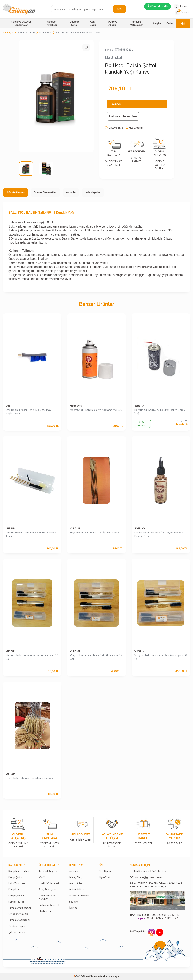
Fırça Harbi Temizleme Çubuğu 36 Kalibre (94, 533)
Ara (119, 9)
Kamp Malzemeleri (19, 871)
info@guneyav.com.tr (151, 878)
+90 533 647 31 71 (175, 843)
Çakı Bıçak (93, 23)
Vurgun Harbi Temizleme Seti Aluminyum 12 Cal (96, 657)
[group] (56, 96)
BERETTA (139, 406)
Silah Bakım (45, 33)
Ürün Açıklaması (15, 192)
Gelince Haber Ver (123, 116)
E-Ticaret (85, 976)
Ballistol (114, 57)
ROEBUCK (140, 529)
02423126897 (158, 871)
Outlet (170, 24)
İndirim (183, 24)
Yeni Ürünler (76, 884)
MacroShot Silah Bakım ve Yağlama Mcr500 (96, 410)
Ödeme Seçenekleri (45, 192)
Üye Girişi (105, 878)
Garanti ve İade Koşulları (47, 897)
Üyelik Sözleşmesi (49, 884)
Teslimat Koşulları (49, 871)
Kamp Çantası (16, 896)
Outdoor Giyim (74, 23)
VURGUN (11, 529)
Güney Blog (76, 878)
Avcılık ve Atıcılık (112, 23)
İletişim (157, 24)
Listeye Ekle (114, 128)
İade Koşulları (93, 192)
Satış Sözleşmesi (48, 890)
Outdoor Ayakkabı (52, 23)
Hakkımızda (45, 911)
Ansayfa (74, 871)
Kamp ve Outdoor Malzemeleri (21, 23)
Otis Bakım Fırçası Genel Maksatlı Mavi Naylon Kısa (29, 412)
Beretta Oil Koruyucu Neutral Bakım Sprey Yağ (160, 412)
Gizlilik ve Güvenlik (49, 905)
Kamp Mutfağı (16, 902)
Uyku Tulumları (17, 884)
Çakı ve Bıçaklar (17, 932)
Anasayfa (8, 33)
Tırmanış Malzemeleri (137, 23)
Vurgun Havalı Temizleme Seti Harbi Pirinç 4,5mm (31, 534)
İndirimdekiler (77, 890)
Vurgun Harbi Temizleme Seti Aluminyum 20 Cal (32, 657)
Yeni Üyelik (105, 871)
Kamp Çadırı (15, 878)
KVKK (42, 878)
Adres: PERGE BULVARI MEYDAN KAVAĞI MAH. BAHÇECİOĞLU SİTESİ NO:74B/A (156, 885)
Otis (8, 406)
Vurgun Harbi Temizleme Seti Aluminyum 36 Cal (161, 657)
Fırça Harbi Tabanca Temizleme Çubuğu (29, 778)
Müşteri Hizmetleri (79, 896)
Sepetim (74, 902)
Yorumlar (71, 192)
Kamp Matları (16, 890)
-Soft (77, 976)
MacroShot (76, 406)
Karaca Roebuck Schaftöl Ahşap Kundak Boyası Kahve (159, 534)
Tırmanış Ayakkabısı (19, 920)
